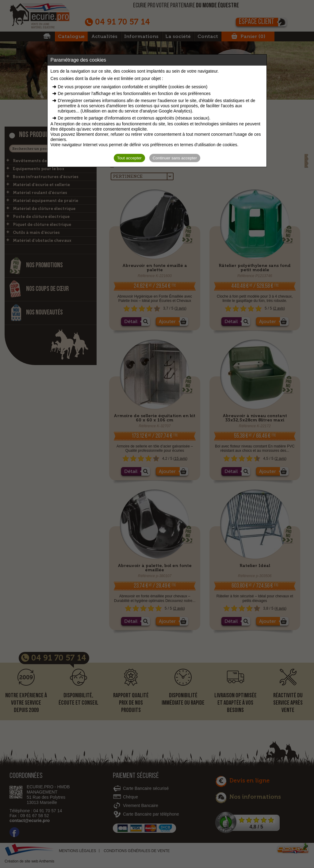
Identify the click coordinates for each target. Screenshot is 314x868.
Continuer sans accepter (175, 158)
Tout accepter (129, 158)
